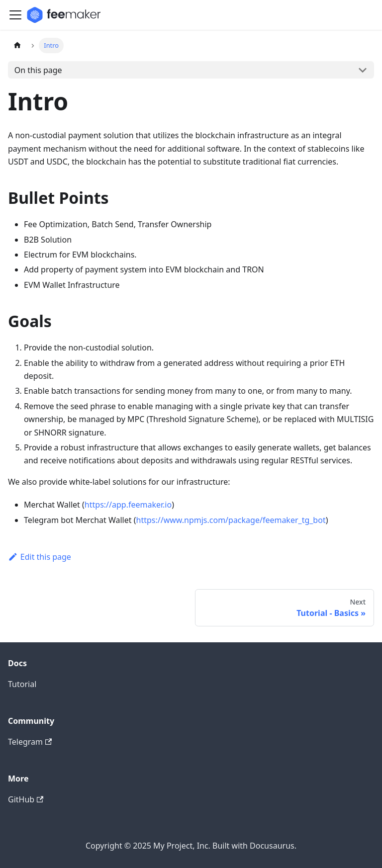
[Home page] (17, 45)
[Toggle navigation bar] (15, 15)
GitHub (26, 799)
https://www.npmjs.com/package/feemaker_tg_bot (231, 520)
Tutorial (22, 684)
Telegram (30, 742)
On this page (38, 70)
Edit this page (40, 557)
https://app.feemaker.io (128, 505)
